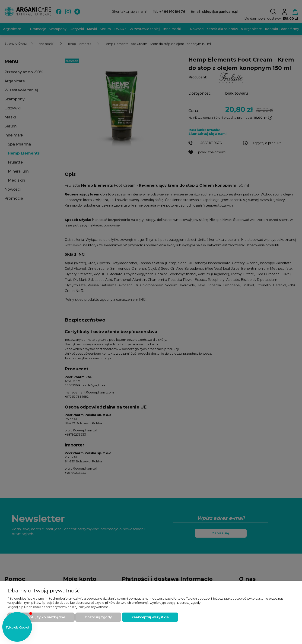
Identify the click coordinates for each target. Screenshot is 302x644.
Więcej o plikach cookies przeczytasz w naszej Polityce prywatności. (59, 607)
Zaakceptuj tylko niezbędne (41, 617)
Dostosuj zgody (98, 617)
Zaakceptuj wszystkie (150, 617)
